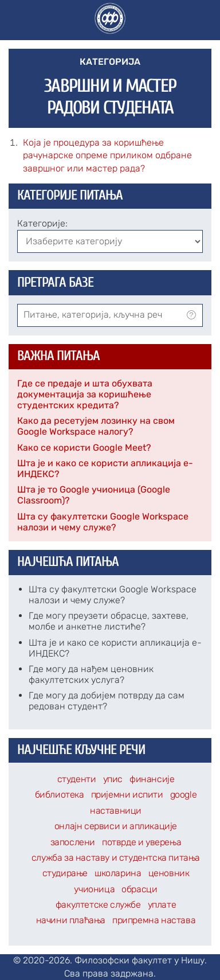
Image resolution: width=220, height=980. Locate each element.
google (184, 794)
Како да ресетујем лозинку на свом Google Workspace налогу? (96, 426)
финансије (152, 779)
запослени (73, 842)
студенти (77, 779)
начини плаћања (71, 920)
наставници (116, 811)
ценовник (169, 873)
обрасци (139, 889)
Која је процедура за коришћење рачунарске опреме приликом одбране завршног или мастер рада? (107, 155)
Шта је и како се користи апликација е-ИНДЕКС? (105, 468)
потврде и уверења (142, 842)
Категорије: (42, 223)
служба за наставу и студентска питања (116, 858)
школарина (118, 873)
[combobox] (110, 315)
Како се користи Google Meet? (84, 448)
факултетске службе (98, 905)
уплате (162, 905)
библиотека (60, 794)
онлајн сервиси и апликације (116, 826)
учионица (94, 889)
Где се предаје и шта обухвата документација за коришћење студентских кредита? (85, 394)
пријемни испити (127, 794)
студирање (65, 873)
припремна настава (154, 920)
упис (113, 779)
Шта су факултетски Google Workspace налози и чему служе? (103, 522)
